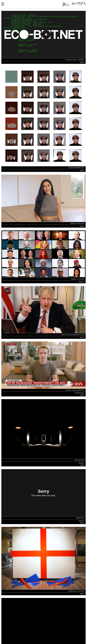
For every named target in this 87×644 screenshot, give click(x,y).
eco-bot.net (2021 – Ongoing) (75, 60)
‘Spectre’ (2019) (79, 460)
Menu (3, 4)
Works (82, 62)
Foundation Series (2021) (76, 168)
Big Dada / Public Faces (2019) (75, 390)
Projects (81, 282)
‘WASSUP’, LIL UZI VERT (78, 279)
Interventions (79, 393)
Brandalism (80, 518)
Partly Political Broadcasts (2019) (73, 335)
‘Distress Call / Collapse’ (76, 591)
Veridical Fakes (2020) (77, 223)
